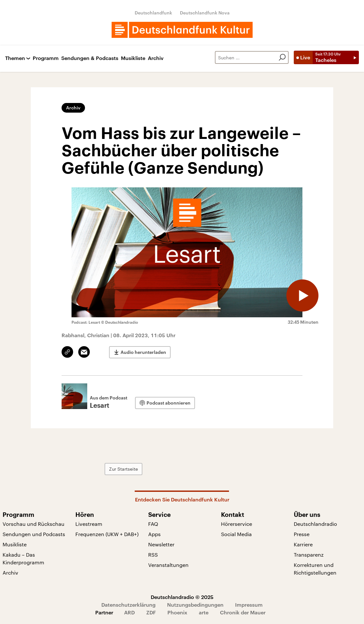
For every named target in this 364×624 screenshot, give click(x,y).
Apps (154, 534)
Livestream (89, 524)
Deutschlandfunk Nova (205, 13)
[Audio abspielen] (302, 295)
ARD (129, 612)
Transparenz (309, 555)
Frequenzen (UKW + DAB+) (107, 534)
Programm (46, 58)
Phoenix (177, 612)
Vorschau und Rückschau (34, 524)
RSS (153, 555)
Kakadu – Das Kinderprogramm (23, 558)
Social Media (236, 534)
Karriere (303, 544)
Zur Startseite (123, 469)
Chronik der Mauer (243, 612)
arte (204, 612)
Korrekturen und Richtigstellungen (315, 569)
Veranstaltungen (168, 565)
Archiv (156, 58)
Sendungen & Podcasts (90, 58)
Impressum (249, 605)
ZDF (151, 612)
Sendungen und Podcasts (34, 534)
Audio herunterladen (143, 352)
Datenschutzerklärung (128, 605)
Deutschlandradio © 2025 (182, 597)
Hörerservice (237, 524)
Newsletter (161, 544)
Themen (15, 58)
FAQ (153, 524)
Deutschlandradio (315, 524)
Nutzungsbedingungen (195, 605)
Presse (302, 534)
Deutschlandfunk (153, 13)
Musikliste (133, 58)
